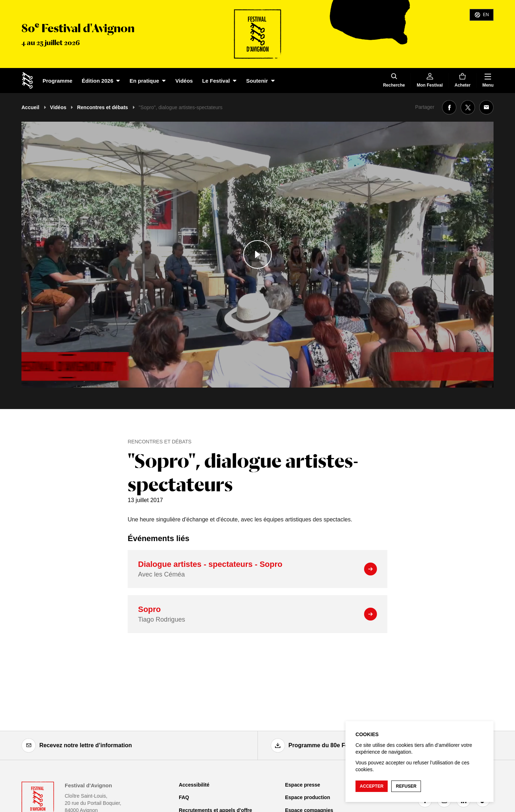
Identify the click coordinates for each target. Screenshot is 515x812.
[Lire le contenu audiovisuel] (257, 255)
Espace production (308, 797)
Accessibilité (194, 785)
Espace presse (303, 785)
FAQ (184, 797)
